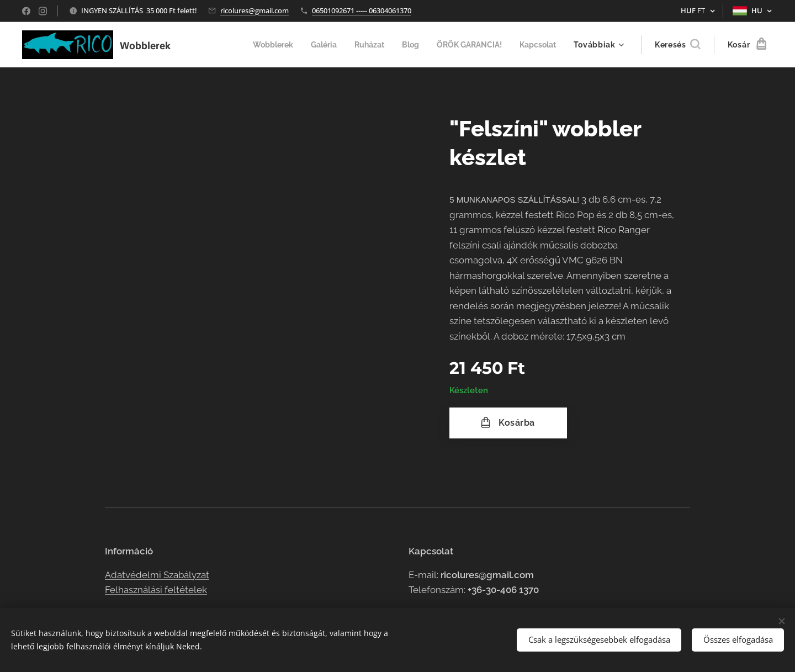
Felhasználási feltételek (156, 590)
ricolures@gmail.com (255, 10)
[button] (677, 45)
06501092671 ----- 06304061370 (362, 10)
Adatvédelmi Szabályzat (157, 575)
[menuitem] (258, 45)
